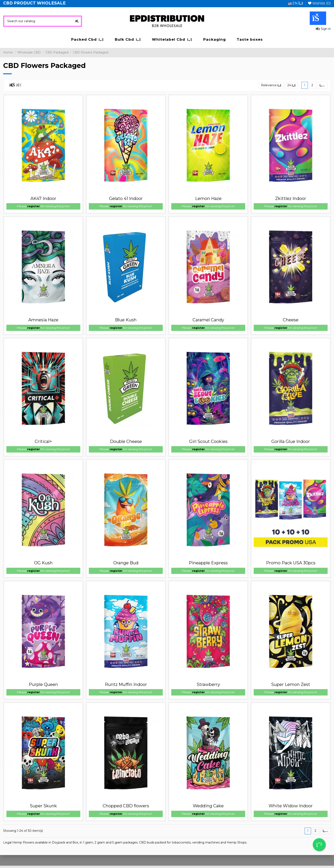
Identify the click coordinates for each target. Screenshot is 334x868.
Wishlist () (319, 3)
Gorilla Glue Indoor (291, 441)
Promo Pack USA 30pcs (291, 563)
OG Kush (43, 563)
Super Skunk (43, 806)
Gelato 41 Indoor (126, 198)
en (296, 3)
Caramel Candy (208, 320)
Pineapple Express (208, 563)
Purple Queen (43, 684)
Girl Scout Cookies (208, 441)
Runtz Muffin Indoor (126, 684)
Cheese (291, 320)
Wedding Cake (208, 806)
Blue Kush (126, 320)
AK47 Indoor (43, 198)
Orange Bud (126, 563)
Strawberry (208, 684)
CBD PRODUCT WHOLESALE (34, 3)
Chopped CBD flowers (126, 806)
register (34, 206)
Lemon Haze (208, 198)
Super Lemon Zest (291, 684)
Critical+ (43, 441)
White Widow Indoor (291, 806)
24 (292, 85)
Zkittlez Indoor (291, 198)
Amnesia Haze (43, 320)
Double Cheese (126, 441)
